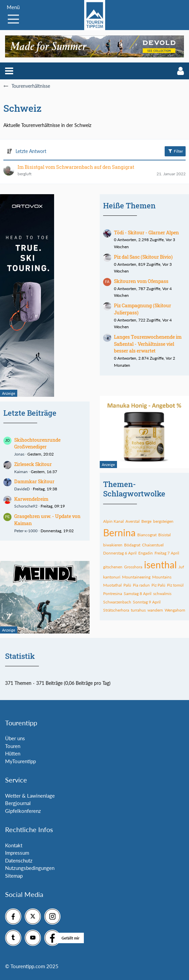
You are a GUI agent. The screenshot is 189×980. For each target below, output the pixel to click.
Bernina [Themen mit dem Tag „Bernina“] (119, 533)
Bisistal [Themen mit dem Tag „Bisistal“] (164, 535)
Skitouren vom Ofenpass (141, 281)
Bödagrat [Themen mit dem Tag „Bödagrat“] (132, 545)
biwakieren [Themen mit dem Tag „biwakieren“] (113, 545)
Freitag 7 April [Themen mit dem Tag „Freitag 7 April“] (167, 553)
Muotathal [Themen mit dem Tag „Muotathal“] (112, 585)
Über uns (15, 738)
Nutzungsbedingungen (30, 868)
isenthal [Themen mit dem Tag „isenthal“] (160, 565)
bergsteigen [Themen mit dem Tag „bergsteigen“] (163, 521)
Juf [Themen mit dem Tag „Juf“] (181, 567)
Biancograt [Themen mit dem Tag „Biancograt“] (147, 535)
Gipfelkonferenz (23, 811)
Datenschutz (19, 860)
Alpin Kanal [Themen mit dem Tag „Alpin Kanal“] (113, 521)
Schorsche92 (26, 506)
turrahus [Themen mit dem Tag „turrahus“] (138, 610)
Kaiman (21, 472)
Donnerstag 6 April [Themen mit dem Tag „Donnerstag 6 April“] (120, 553)
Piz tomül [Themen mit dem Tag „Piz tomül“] (175, 585)
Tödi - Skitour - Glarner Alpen (146, 233)
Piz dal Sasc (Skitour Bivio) (143, 257)
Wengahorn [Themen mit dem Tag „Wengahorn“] (175, 610)
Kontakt (14, 845)
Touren (13, 746)
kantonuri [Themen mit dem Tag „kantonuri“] (112, 577)
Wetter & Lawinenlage (30, 796)
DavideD (22, 489)
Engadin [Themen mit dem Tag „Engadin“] (146, 553)
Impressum (17, 853)
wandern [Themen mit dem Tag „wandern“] (155, 610)
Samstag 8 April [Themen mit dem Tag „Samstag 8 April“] (138, 594)
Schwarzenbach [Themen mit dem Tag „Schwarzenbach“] (117, 602)
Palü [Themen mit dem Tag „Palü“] (127, 585)
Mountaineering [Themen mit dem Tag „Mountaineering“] (136, 577)
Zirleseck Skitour (33, 464)
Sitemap (14, 876)
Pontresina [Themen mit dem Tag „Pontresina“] (113, 594)
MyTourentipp (20, 761)
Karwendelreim (31, 499)
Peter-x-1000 (26, 531)
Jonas (19, 454)
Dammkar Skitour (34, 481)
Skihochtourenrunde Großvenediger (37, 443)
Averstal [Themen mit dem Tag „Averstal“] (133, 521)
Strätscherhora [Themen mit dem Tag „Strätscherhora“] (116, 610)
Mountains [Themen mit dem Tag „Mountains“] (162, 577)
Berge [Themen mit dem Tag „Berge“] (146, 521)
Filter (175, 151)
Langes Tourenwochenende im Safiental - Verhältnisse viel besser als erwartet (148, 344)
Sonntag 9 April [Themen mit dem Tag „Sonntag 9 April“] (147, 602)
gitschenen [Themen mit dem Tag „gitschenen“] (113, 567)
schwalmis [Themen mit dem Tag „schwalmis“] (162, 594)
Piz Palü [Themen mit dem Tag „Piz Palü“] (158, 585)
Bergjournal (18, 803)
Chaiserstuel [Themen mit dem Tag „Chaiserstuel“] (153, 545)
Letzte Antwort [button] (31, 151)
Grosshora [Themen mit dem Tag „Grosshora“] (133, 567)
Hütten (13, 753)
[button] (9, 71)
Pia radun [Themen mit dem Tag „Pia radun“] (141, 585)
